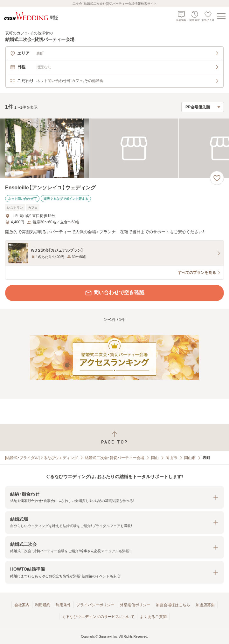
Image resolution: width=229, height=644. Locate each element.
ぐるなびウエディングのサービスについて (98, 617)
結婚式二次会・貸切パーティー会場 (114, 458)
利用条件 (63, 605)
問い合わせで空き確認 (114, 293)
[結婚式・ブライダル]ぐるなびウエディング (42, 458)
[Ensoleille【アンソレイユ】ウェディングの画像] (114, 148)
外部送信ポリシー (135, 605)
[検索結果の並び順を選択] (203, 107)
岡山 (155, 458)
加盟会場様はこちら (173, 605)
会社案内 (22, 605)
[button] (114, 497)
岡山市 (171, 458)
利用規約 (43, 605)
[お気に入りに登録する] (217, 178)
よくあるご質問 (153, 617)
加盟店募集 (205, 605)
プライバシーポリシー (95, 605)
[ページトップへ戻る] (114, 438)
